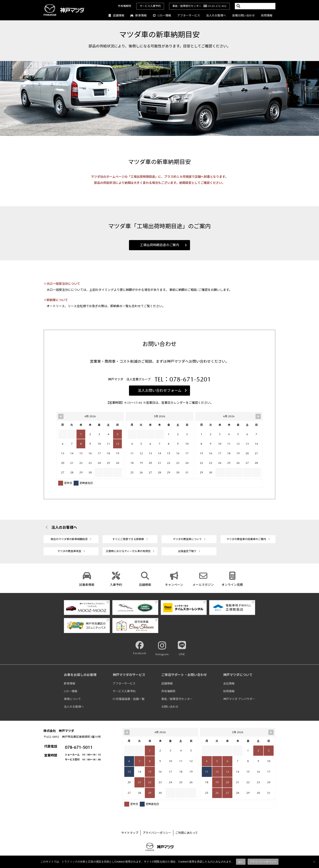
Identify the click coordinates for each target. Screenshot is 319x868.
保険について (72, 699)
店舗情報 (116, 15)
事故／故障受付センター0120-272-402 (199, 6)
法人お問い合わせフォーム (162, 390)
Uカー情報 (162, 15)
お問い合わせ (170, 707)
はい (241, 862)
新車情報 (139, 15)
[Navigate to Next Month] (258, 416)
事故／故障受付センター (177, 699)
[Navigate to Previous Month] (61, 416)
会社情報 (229, 683)
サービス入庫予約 (150, 6)
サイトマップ (130, 833)
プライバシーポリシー (157, 833)
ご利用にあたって (187, 833)
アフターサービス (189, 15)
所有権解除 (125, 6)
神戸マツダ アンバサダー (239, 699)
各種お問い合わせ (244, 15)
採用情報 (267, 15)
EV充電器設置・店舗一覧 (129, 699)
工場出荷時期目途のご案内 (163, 245)
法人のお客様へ (216, 15)
